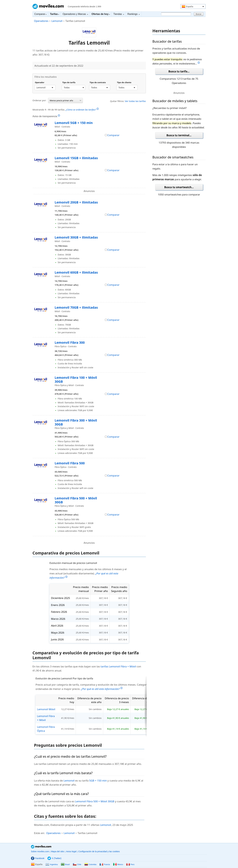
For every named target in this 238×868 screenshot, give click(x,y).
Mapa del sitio (58, 851)
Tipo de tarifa (69, 83)
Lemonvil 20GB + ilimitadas (76, 202)
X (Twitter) (54, 858)
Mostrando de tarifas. (66, 109)
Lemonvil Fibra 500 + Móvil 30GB (76, 500)
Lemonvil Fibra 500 (70, 463)
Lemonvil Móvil (46, 709)
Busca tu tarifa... (179, 71)
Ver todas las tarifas (135, 101)
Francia (105, 865)
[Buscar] (176, 14)
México (118, 865)
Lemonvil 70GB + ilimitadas (76, 307)
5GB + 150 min (98, 781)
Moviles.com (48, 6)
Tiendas (119, 14)
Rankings (134, 14)
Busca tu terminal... (179, 135)
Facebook (38, 858)
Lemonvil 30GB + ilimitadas (76, 237)
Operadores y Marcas (75, 14)
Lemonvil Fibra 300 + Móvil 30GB (76, 422)
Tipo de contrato (98, 83)
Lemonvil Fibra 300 (70, 342)
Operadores (41, 21)
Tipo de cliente (124, 83)
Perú (130, 865)
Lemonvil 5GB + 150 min (74, 123)
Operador (40, 83)
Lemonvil (57, 21)
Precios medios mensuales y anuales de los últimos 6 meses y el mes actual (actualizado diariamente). (88, 573)
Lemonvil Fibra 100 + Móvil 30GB (76, 379)
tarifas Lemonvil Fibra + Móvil (118, 666)
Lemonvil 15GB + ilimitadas (76, 158)
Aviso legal (71, 851)
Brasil (65, 865)
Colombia (90, 865)
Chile (77, 865)
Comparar (40, 14)
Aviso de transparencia (46, 116)
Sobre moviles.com (40, 851)
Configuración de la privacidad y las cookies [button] (99, 851)
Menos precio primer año (65, 100)
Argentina (52, 865)
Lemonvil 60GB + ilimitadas (76, 272)
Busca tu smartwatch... (179, 187)
